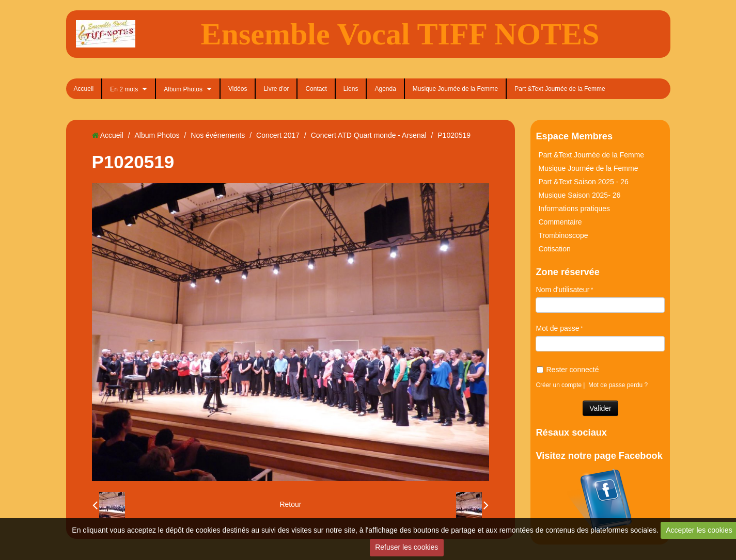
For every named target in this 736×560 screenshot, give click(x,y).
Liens (351, 89)
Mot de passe (557, 328)
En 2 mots (124, 89)
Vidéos (238, 89)
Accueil (84, 89)
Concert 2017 (278, 135)
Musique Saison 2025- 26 (579, 195)
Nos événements (218, 135)
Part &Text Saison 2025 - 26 (583, 182)
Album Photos (183, 89)
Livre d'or (276, 89)
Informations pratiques (574, 209)
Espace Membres (574, 136)
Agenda (385, 89)
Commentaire (560, 222)
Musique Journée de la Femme (455, 89)
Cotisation (554, 249)
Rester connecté (568, 370)
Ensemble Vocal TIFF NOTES (400, 34)
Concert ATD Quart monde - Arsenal (369, 135)
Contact (316, 89)
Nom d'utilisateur (562, 290)
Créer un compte (559, 385)
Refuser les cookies (406, 547)
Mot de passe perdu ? (618, 385)
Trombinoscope (563, 235)
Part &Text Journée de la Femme (560, 89)
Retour (290, 504)
